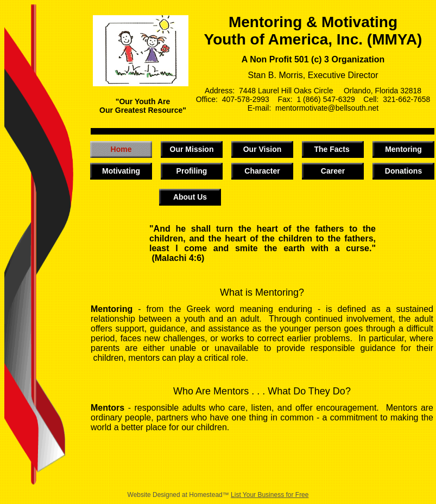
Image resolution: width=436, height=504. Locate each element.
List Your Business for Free (270, 495)
